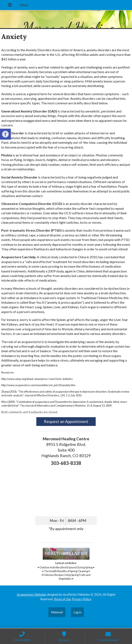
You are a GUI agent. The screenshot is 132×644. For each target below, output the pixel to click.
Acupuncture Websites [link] (32, 594)
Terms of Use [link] (62, 599)
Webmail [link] (57, 612)
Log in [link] (77, 612)
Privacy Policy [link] (82, 599)
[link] (5, 134)
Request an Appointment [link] (66, 421)
